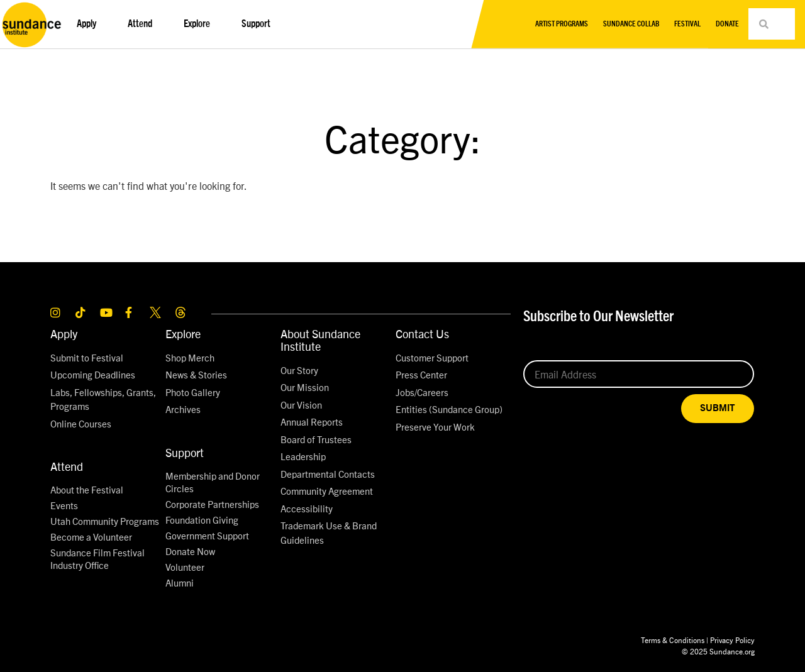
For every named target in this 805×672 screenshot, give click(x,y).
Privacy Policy (732, 640)
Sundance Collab (631, 24)
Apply (90, 24)
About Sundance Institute (320, 340)
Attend (143, 24)
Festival (687, 24)
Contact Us (422, 333)
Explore (200, 24)
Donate (727, 24)
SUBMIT (718, 408)
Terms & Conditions (673, 640)
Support (259, 24)
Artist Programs (562, 24)
